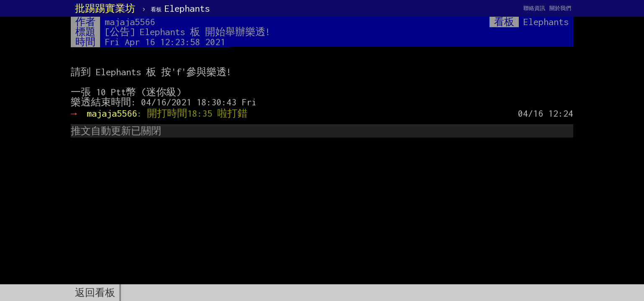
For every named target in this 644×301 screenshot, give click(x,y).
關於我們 (560, 8)
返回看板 (95, 293)
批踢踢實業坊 (105, 8)
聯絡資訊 (534, 8)
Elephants (180, 8)
